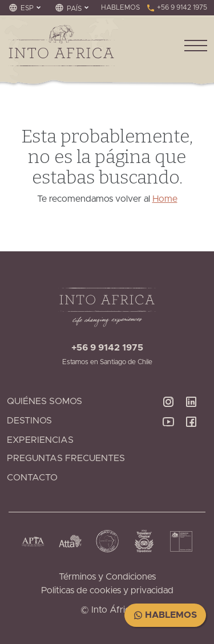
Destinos (29, 421)
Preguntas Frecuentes (66, 458)
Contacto (32, 478)
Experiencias (40, 440)
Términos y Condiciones (107, 577)
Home (165, 199)
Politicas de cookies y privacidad (107, 590)
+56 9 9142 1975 (177, 7)
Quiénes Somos (45, 401)
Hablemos (165, 615)
